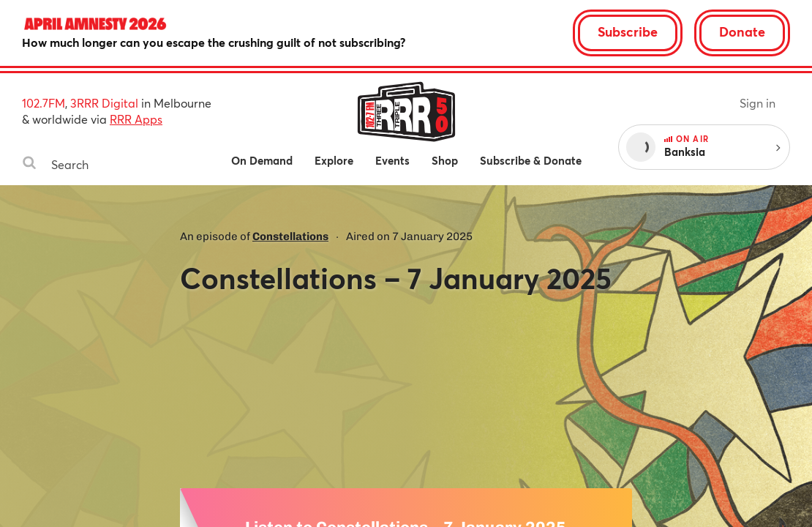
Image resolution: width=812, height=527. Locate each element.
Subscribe (628, 31)
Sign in (758, 103)
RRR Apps (136, 119)
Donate (742, 31)
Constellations (290, 236)
